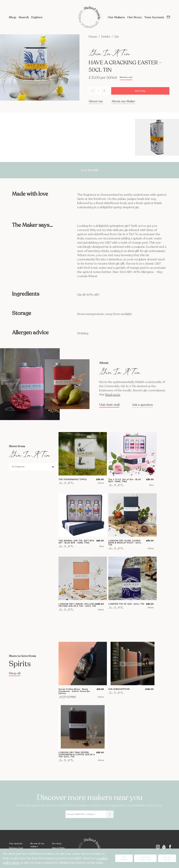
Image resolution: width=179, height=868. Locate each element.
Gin (117, 37)
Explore (37, 17)
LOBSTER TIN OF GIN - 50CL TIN (126, 604)
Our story (57, 844)
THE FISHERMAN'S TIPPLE (73, 480)
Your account (16, 844)
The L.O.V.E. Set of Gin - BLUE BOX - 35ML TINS (125, 481)
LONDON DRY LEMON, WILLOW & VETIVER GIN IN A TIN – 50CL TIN (77, 605)
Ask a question (142, 405)
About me (96, 101)
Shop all (15, 673)
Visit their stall (109, 405)
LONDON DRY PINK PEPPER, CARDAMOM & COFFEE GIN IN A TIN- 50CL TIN (77, 755)
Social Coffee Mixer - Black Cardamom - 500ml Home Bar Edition (74, 691)
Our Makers (116, 17)
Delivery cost (126, 77)
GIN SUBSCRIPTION (119, 689)
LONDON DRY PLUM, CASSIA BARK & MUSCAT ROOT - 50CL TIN (125, 543)
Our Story (135, 17)
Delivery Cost (16, 848)
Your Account (154, 17)
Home (93, 37)
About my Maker (123, 101)
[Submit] (110, 814)
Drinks (106, 37)
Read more (113, 395)
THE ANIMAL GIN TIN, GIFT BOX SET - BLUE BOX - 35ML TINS (76, 542)
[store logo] (89, 17)
